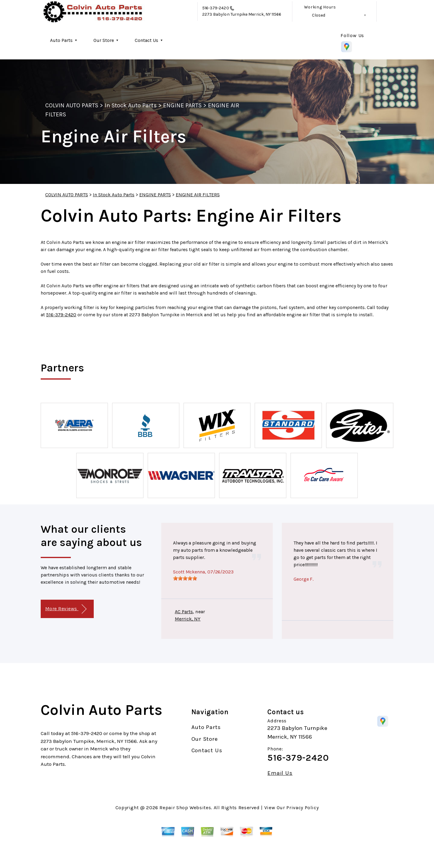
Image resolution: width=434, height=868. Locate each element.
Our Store (104, 40)
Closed (319, 15)
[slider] (185, 578)
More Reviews (66, 609)
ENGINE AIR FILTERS (198, 195)
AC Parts (184, 612)
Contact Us (146, 40)
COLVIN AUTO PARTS (72, 105)
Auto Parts (61, 40)
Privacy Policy (302, 808)
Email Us (280, 773)
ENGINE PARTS (182, 105)
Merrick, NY (188, 619)
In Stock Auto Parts (131, 105)
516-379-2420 (216, 8)
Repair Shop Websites (185, 808)
